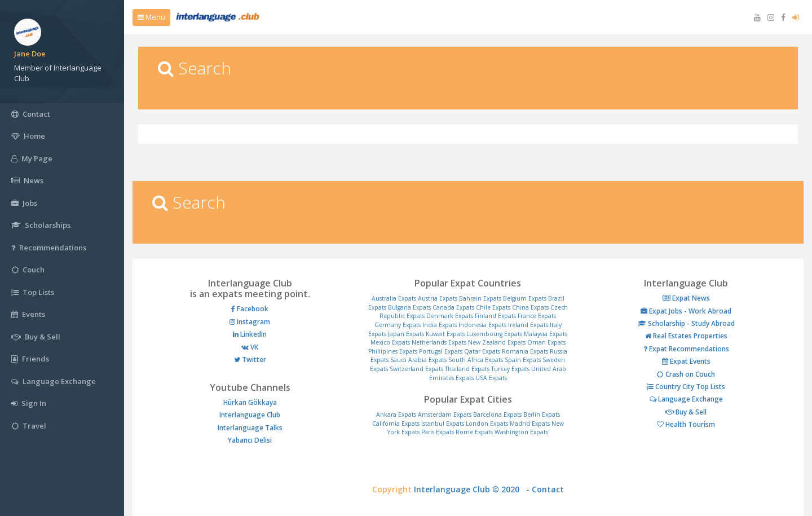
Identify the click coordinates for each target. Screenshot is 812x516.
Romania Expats (525, 351)
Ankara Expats (396, 414)
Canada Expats (453, 307)
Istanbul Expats (443, 424)
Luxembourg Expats (494, 334)
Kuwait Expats (445, 334)
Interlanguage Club (250, 415)
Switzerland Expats (416, 369)
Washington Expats (521, 432)
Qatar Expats (482, 351)
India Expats (440, 325)
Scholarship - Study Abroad (686, 323)
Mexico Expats (390, 342)
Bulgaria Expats (409, 307)
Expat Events (686, 361)
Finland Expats (495, 316)
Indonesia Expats (482, 325)
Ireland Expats (528, 325)
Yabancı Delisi (250, 440)
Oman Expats (546, 342)
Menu (151, 17)
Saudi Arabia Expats (418, 360)
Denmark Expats (450, 316)
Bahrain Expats (480, 298)
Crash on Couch (686, 374)
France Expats (537, 316)
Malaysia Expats (546, 334)
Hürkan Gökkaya (250, 402)
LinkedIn (250, 334)
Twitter (250, 360)
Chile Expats (493, 307)
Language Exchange (686, 399)
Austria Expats (438, 298)
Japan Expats (406, 334)
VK (250, 347)
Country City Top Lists (686, 387)
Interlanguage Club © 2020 (470, 489)
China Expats (530, 307)
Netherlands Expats (439, 342)
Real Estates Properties (686, 336)
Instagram (250, 322)
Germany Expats (398, 325)
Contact (548, 489)
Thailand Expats (467, 369)
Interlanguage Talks (250, 428)
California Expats (396, 424)
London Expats (487, 424)
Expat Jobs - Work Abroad (686, 311)
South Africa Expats (476, 360)
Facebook (250, 309)
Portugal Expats (441, 351)
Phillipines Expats (393, 351)
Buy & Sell (686, 412)
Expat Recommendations (686, 349)
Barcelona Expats (497, 414)
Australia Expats (394, 298)
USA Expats (491, 378)
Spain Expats (523, 360)
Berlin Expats (542, 414)
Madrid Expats (530, 424)
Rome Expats (474, 432)
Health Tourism (686, 424)
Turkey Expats (510, 369)
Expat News (686, 298)
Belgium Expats (525, 298)
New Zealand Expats (497, 342)
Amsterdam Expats (445, 414)
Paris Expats (438, 432)
